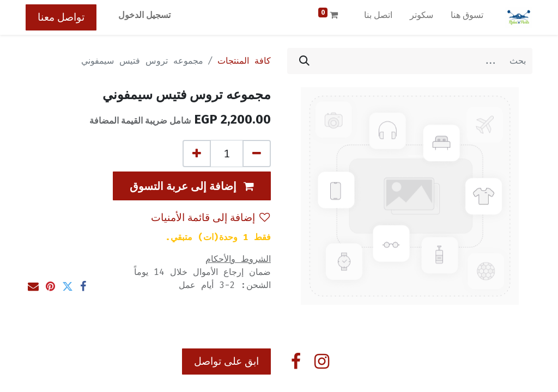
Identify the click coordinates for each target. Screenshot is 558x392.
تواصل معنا (61, 17)
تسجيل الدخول (144, 15)
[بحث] (304, 61)
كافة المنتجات (244, 61)
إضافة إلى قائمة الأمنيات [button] (210, 218)
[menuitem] (467, 17)
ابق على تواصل (226, 361)
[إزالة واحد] (257, 154)
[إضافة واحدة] (197, 154)
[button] (192, 186)
